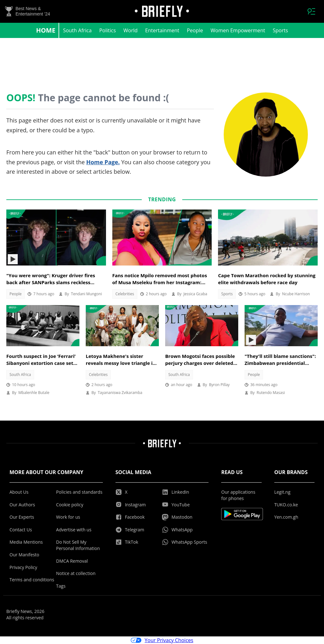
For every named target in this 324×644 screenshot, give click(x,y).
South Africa (77, 30)
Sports (280, 30)
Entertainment (162, 30)
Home (46, 30)
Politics (108, 30)
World (131, 30)
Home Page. (103, 162)
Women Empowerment (238, 30)
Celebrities (125, 294)
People (195, 30)
